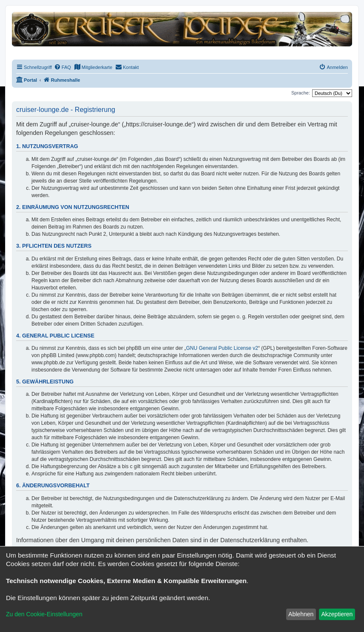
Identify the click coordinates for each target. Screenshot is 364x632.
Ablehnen (301, 614)
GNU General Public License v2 (222, 348)
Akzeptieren (337, 614)
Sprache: (301, 93)
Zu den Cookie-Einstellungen (44, 614)
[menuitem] (63, 67)
